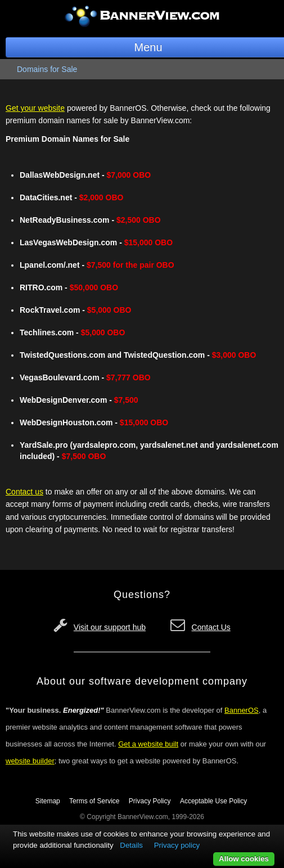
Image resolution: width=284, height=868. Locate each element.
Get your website (35, 108)
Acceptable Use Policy (213, 801)
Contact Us (211, 627)
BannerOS (242, 710)
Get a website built (148, 744)
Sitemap (48, 801)
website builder (30, 761)
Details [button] (131, 845)
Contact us (24, 492)
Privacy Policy (150, 801)
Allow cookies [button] (244, 859)
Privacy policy (177, 845)
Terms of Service (94, 801)
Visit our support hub (110, 627)
